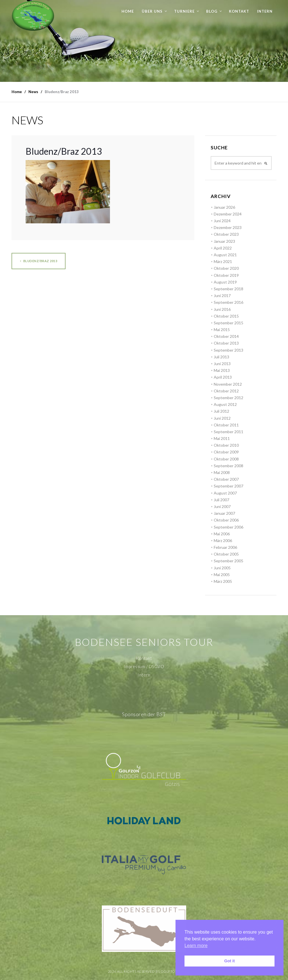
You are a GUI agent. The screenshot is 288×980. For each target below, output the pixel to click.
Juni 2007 (222, 506)
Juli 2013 (221, 357)
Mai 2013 (222, 370)
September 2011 (229, 432)
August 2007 (225, 493)
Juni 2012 (222, 418)
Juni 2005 (222, 568)
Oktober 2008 (226, 459)
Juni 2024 (222, 221)
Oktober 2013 (226, 343)
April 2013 (223, 377)
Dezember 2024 (228, 214)
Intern (265, 11)
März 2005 (223, 581)
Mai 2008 (222, 472)
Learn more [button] (196, 946)
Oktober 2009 (226, 452)
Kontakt (239, 11)
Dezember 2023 (228, 227)
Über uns (152, 11)
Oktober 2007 (226, 479)
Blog (212, 11)
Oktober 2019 (226, 275)
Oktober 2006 (226, 520)
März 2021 (223, 261)
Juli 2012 (221, 411)
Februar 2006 (225, 547)
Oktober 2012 (226, 391)
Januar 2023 (224, 241)
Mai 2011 (222, 438)
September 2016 (229, 302)
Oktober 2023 (226, 234)
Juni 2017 (222, 295)
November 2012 (228, 384)
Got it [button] (229, 961)
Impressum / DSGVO (144, 666)
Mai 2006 (222, 534)
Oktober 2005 (226, 554)
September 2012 (229, 398)
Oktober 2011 (226, 425)
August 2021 (225, 255)
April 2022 (223, 248)
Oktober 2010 (226, 445)
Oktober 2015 (226, 316)
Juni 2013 (222, 364)
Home (128, 11)
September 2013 (229, 350)
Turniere (184, 11)
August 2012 (225, 404)
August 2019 (225, 282)
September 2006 (229, 527)
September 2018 (229, 289)
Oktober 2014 (226, 336)
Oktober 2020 (226, 268)
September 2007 (229, 486)
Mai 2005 (222, 575)
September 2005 (229, 561)
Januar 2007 (224, 513)
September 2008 (229, 466)
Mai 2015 (222, 330)
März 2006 (223, 540)
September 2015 (229, 323)
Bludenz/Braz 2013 (39, 261)
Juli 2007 (221, 500)
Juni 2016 (222, 309)
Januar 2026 (224, 207)
